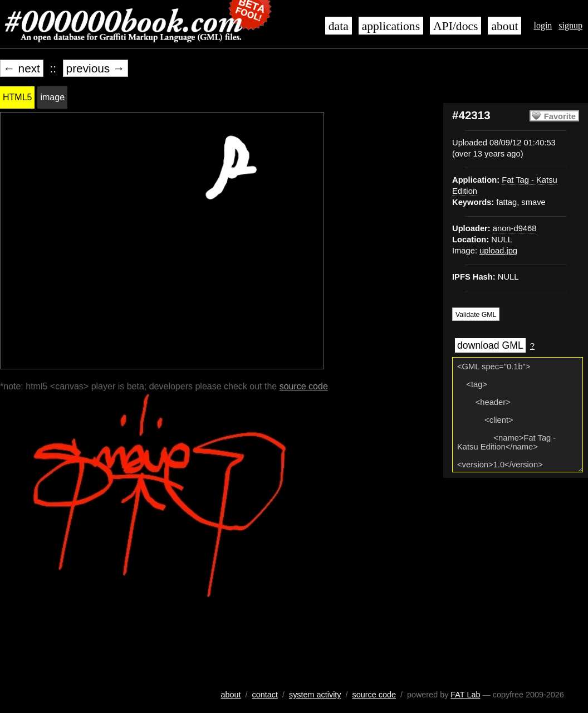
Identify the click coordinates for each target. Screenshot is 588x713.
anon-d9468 (515, 228)
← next (22, 68)
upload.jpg (498, 251)
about (504, 26)
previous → (95, 68)
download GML (490, 345)
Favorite (560, 116)
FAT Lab (465, 695)
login (543, 25)
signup (570, 25)
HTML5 (17, 97)
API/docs (455, 26)
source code (304, 386)
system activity (315, 695)
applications (391, 26)
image (52, 97)
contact (265, 695)
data (339, 26)
